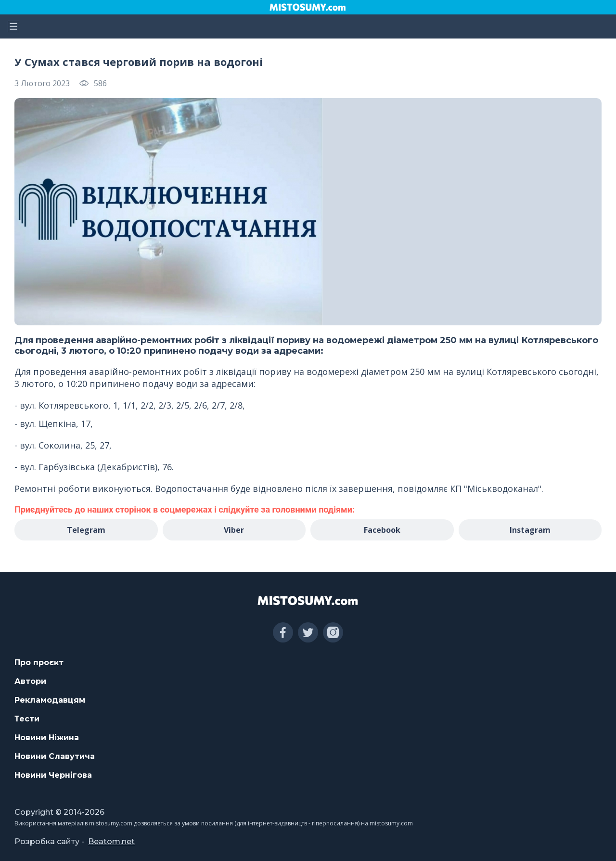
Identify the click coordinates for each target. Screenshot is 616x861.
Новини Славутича (55, 756)
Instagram (530, 530)
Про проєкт (39, 662)
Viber (234, 530)
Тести (27, 719)
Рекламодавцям (50, 700)
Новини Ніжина (47, 738)
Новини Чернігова (53, 775)
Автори (30, 681)
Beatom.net (111, 842)
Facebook (382, 530)
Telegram (86, 530)
